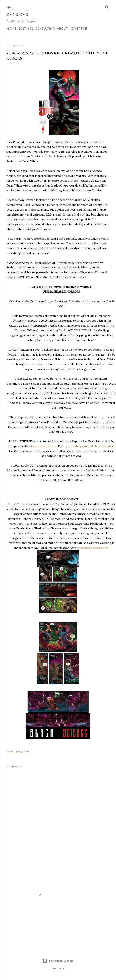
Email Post (23, 752)
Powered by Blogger (58, 961)
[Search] (107, 6)
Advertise (78, 29)
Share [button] (10, 752)
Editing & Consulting (37, 29)
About (62, 29)
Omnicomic (18, 15)
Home (11, 29)
